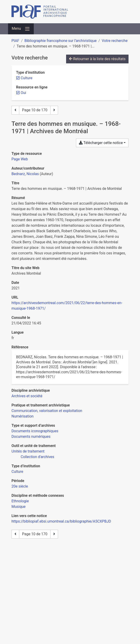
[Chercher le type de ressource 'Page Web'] (20, 159)
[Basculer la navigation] (21, 29)
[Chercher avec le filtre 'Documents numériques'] (31, 437)
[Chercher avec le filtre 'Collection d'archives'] (37, 457)
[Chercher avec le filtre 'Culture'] (17, 472)
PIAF (15, 41)
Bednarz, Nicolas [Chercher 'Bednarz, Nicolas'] (25, 174)
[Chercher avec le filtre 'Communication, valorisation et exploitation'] (47, 411)
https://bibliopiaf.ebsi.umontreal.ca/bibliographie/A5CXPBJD (61, 521)
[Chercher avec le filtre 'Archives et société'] (27, 396)
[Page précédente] (15, 110)
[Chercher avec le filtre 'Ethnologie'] (20, 501)
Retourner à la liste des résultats (97, 59)
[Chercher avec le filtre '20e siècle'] (20, 486)
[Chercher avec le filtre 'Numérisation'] (22, 416)
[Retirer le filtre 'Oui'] (23, 93)
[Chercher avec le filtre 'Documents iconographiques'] (35, 431)
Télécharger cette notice (101, 143)
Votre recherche (115, 41)
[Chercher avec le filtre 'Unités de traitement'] (28, 451)
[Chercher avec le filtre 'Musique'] (18, 507)
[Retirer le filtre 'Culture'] (27, 78)
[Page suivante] (54, 110)
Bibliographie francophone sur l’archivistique (60, 41)
